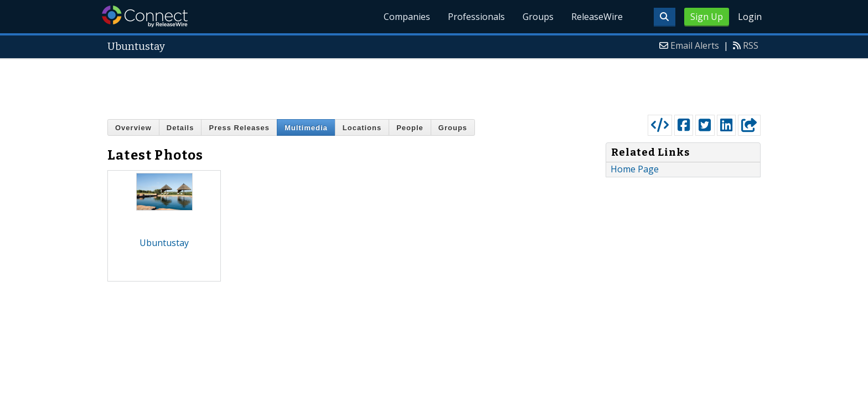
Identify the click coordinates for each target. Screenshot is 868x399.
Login (750, 17)
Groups (538, 17)
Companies (407, 17)
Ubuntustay (164, 243)
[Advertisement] (434, 84)
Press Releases (239, 128)
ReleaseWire (597, 17)
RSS (751, 45)
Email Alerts (695, 45)
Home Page (635, 169)
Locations (362, 128)
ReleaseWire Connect (145, 16)
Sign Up (707, 17)
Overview (133, 128)
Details (180, 128)
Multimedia (306, 128)
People (410, 128)
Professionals (476, 17)
